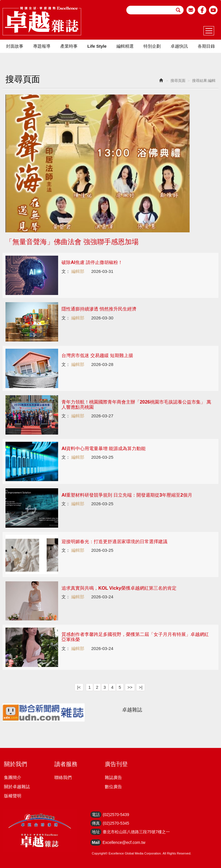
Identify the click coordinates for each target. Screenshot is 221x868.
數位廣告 (113, 787)
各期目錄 (206, 46)
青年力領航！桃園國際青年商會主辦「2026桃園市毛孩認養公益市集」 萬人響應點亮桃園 (136, 405)
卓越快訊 (179, 46)
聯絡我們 (63, 777)
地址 (96, 832)
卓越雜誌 (132, 710)
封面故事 (15, 46)
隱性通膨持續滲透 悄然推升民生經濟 (99, 309)
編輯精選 (125, 46)
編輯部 (78, 271)
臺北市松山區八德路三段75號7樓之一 (136, 832)
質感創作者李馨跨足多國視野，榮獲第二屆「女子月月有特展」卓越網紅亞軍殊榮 (135, 637)
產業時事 (69, 46)
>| (141, 687)
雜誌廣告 (113, 777)
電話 (96, 815)
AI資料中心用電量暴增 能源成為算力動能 (104, 449)
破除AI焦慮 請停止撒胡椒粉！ (92, 262)
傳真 (96, 823)
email (191, 10)
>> (130, 687)
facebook (202, 10)
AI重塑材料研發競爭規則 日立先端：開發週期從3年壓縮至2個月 (127, 495)
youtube (213, 10)
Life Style (97, 46)
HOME (42, 21)
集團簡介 (13, 777)
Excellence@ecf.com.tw (124, 842)
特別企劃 (152, 46)
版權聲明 (13, 796)
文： (66, 271)
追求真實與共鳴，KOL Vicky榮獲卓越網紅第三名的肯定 (119, 588)
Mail (96, 842)
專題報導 (42, 46)
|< (79, 687)
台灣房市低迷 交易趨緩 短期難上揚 (97, 355)
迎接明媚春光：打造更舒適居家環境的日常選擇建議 (115, 542)
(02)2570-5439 (116, 815)
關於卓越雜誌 (17, 787)
